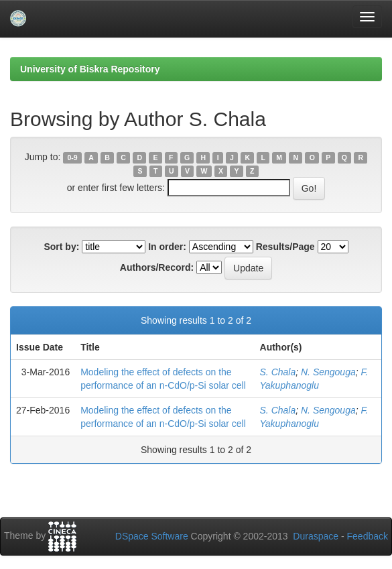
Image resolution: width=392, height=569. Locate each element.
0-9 (73, 157)
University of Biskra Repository (90, 69)
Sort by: (61, 247)
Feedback (368, 536)
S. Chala (278, 372)
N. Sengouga (328, 372)
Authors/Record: (157, 267)
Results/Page (285, 247)
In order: (167, 247)
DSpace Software (152, 536)
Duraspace (316, 536)
